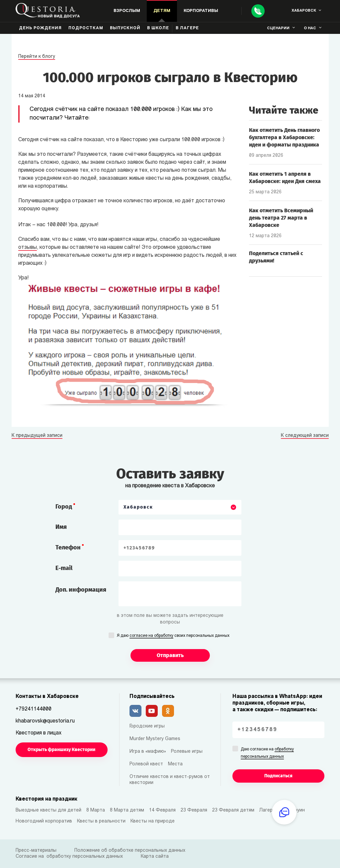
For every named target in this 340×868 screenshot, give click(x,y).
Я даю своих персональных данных (173, 636)
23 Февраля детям (233, 810)
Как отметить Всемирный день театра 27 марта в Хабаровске (281, 218)
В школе (158, 28)
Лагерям (269, 810)
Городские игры (147, 726)
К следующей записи (305, 436)
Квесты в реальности (101, 821)
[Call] (258, 11)
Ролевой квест (146, 764)
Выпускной (125, 28)
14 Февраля (162, 810)
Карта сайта (155, 857)
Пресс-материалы (36, 851)
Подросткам (86, 28)
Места (175, 764)
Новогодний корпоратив (44, 821)
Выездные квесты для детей (48, 810)
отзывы (28, 247)
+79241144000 (34, 709)
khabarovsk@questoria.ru (45, 721)
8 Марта (96, 810)
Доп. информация (81, 590)
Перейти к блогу (37, 57)
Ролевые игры (187, 752)
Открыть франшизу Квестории (61, 750)
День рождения (40, 28)
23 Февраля (194, 810)
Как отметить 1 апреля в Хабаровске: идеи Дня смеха (285, 178)
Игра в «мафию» (148, 752)
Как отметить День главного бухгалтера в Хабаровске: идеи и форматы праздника (284, 137)
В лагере (187, 28)
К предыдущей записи (37, 436)
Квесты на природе (153, 821)
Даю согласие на (267, 753)
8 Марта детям (127, 810)
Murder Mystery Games (155, 739)
